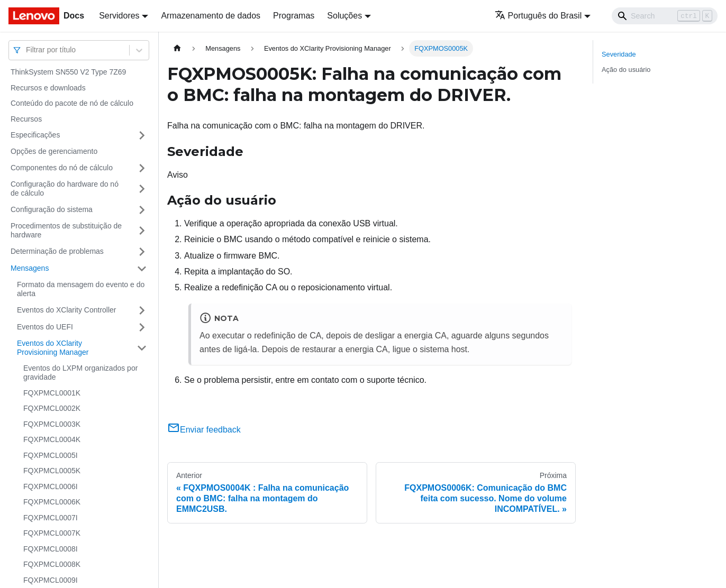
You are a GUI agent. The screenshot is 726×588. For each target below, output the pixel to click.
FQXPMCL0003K (52, 424)
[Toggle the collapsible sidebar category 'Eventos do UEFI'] (142, 327)
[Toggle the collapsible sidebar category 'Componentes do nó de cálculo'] (142, 168)
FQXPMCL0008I (51, 549)
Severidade (619, 54)
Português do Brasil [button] (538, 16)
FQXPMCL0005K (52, 471)
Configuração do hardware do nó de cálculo (65, 189)
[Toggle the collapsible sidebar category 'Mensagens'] (142, 269)
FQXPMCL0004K (52, 439)
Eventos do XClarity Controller (67, 310)
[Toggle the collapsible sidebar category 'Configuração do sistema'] (142, 210)
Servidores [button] (119, 16)
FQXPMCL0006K (52, 502)
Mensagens (30, 268)
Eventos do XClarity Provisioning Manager (53, 348)
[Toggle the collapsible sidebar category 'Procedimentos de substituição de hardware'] (142, 231)
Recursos (26, 119)
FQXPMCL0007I (51, 518)
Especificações (35, 135)
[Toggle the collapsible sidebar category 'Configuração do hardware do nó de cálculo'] (142, 189)
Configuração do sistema (52, 209)
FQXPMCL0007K (52, 533)
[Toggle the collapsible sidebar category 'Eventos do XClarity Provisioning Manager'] (142, 348)
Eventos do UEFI (45, 327)
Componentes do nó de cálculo (62, 168)
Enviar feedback (204, 430)
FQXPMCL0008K (52, 564)
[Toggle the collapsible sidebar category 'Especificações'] (142, 135)
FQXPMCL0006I (51, 486)
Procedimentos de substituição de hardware (66, 231)
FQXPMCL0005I (51, 455)
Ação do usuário (626, 70)
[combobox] (27, 50)
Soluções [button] (344, 16)
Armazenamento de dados (211, 16)
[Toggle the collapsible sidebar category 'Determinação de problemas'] (142, 252)
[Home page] (177, 48)
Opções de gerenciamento (54, 151)
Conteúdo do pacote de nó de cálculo (72, 103)
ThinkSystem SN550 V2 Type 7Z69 (68, 72)
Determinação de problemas (57, 251)
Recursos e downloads (48, 88)
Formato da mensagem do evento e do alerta (81, 289)
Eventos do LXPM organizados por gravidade (80, 373)
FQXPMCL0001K (52, 393)
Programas (294, 16)
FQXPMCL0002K (52, 408)
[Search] (665, 16)
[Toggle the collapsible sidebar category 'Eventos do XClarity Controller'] (142, 310)
